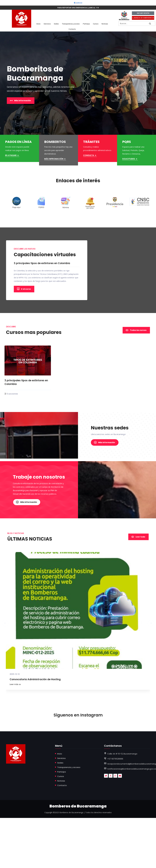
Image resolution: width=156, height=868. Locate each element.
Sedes (56, 24)
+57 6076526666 (115, 759)
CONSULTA (90, 155)
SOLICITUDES (130, 159)
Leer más (15, 684)
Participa (86, 24)
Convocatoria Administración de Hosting (35, 679)
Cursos (96, 24)
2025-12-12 (15, 674)
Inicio (38, 24)
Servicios (47, 24)
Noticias (105, 24)
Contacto (72, 29)
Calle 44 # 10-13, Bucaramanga (122, 754)
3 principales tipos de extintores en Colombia (26, 382)
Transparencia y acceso (71, 24)
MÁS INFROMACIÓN (55, 159)
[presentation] (6, 604)
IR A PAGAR (12, 155)
